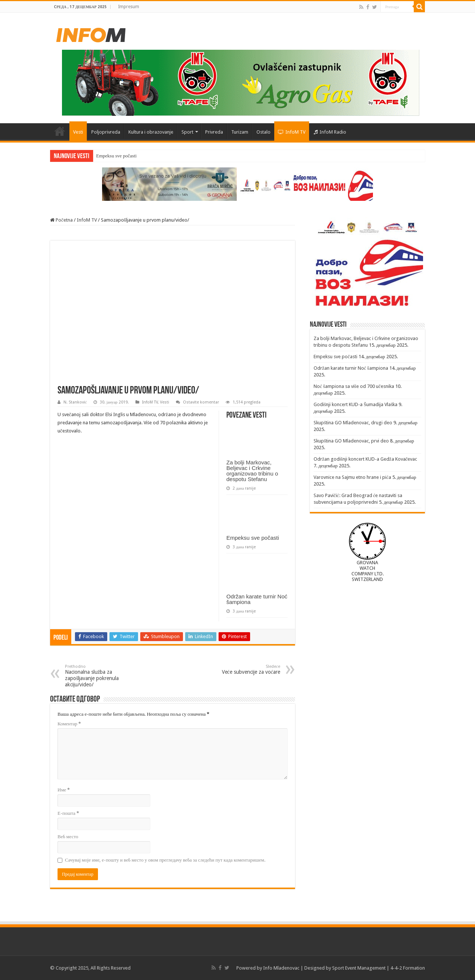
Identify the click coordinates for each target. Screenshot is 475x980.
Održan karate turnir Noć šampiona (257, 599)
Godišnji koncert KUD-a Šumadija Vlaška (356, 404)
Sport (187, 132)
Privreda (214, 132)
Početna (60, 131)
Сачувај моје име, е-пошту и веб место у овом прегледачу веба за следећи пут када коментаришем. (165, 860)
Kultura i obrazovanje (151, 132)
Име (64, 790)
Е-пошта (68, 813)
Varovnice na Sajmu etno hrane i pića (352, 477)
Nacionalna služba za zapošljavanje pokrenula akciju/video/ (103, 676)
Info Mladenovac (281, 968)
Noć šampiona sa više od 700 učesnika (354, 386)
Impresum (129, 7)
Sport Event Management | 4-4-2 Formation (379, 968)
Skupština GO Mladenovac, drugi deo (353, 423)
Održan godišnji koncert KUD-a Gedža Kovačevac (365, 459)
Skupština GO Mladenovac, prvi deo (351, 441)
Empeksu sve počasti (116, 156)
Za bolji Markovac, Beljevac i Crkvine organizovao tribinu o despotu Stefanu (252, 471)
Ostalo (263, 132)
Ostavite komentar (201, 402)
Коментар (69, 724)
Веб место (68, 837)
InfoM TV (292, 132)
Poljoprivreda (106, 132)
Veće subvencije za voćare (242, 669)
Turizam (240, 132)
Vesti (78, 132)
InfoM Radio (330, 132)
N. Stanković (75, 402)
